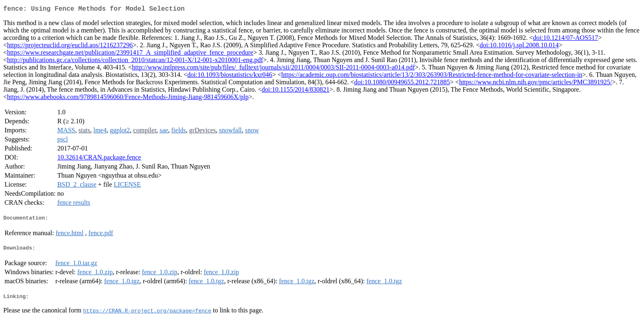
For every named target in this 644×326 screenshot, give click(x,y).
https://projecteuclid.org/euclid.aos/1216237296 (70, 47)
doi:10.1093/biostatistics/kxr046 (230, 76)
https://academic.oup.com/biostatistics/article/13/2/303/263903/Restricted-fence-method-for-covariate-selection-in (432, 76)
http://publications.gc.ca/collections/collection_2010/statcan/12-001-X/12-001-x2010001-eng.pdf (135, 61)
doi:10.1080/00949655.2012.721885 (402, 84)
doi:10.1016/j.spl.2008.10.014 (519, 47)
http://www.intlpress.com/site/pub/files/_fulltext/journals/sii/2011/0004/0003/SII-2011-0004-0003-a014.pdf (273, 69)
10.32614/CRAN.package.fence (99, 159)
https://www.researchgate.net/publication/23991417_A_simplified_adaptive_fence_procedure (130, 54)
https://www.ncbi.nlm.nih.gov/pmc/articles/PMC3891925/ (536, 84)
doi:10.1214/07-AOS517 (566, 39)
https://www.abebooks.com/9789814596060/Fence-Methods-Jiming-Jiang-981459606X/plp (128, 98)
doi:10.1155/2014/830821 (296, 91)
